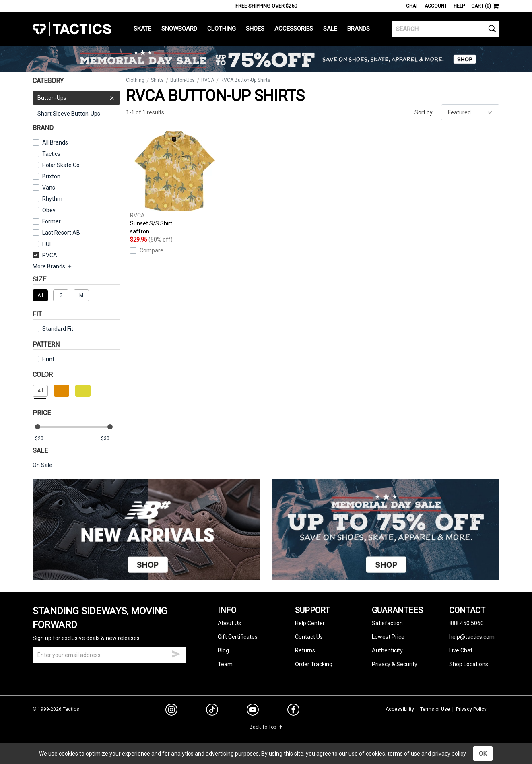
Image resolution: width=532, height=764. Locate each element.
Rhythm (52, 199)
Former (52, 221)
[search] (446, 29)
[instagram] (171, 711)
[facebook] (293, 711)
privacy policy (449, 754)
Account (436, 6)
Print (48, 359)
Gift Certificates (238, 637)
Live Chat (461, 650)
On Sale (42, 465)
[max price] (110, 439)
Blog (223, 650)
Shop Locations (469, 664)
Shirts (157, 80)
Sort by (424, 112)
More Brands (53, 266)
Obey (49, 210)
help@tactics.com (472, 637)
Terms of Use (435, 709)
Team (225, 664)
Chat (412, 6)
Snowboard (179, 29)
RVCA (45, 255)
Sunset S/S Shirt (175, 183)
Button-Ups (76, 98)
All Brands (55, 142)
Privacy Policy (471, 709)
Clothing (222, 29)
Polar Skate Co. (62, 165)
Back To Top (266, 727)
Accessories (294, 29)
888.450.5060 (466, 623)
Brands (359, 29)
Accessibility (400, 709)
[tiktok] (212, 711)
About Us (229, 623)
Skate (142, 29)
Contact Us (309, 637)
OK (483, 754)
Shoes (255, 29)
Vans (49, 188)
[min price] (44, 439)
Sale (330, 29)
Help (459, 6)
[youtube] (253, 711)
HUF (47, 244)
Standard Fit (53, 329)
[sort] (470, 112)
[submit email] (176, 653)
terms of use (404, 754)
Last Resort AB (61, 233)
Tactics (72, 29)
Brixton (51, 176)
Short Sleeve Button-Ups (69, 114)
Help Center (310, 623)
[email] (109, 655)
